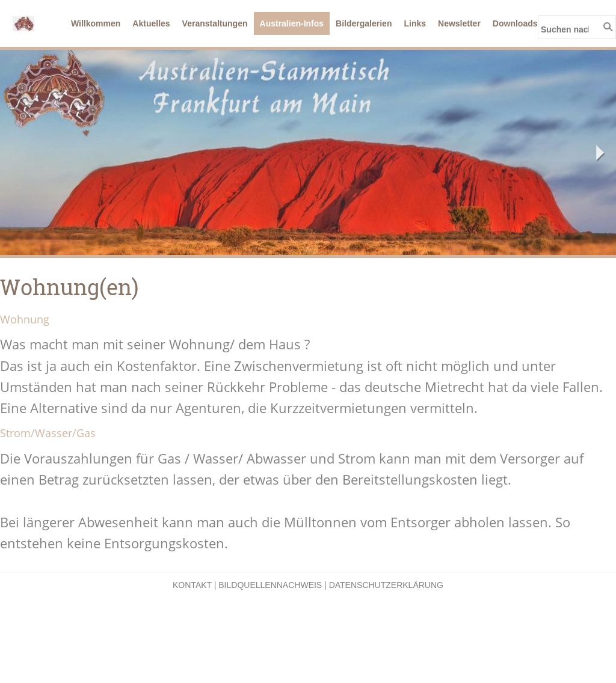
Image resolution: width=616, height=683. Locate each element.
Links (415, 23)
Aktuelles (151, 23)
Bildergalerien (364, 23)
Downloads (515, 23)
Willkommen (96, 23)
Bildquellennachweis (270, 585)
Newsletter (459, 23)
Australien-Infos (292, 23)
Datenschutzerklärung (386, 585)
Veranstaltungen (215, 23)
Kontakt (192, 585)
